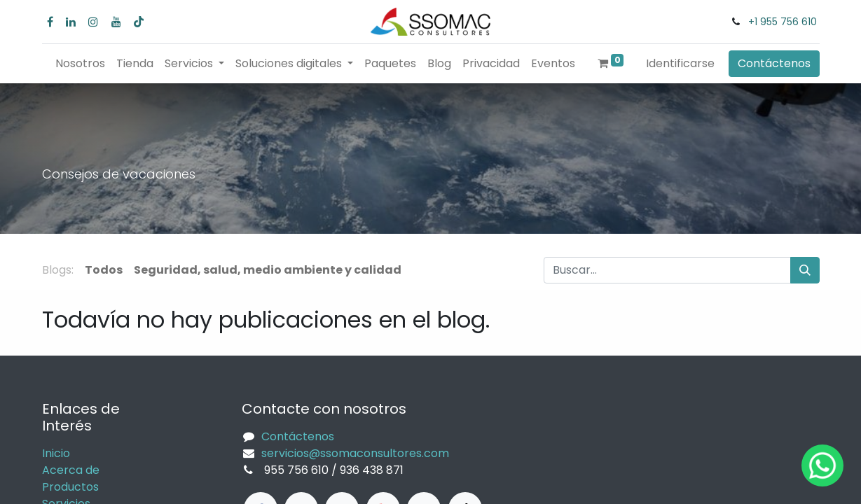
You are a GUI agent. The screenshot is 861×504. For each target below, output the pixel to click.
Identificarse (680, 63)
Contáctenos (774, 63)
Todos (104, 270)
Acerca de (71, 470)
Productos (70, 487)
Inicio (56, 453)
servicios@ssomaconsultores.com (355, 453)
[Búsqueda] (805, 270)
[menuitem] (80, 64)
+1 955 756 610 (783, 22)
